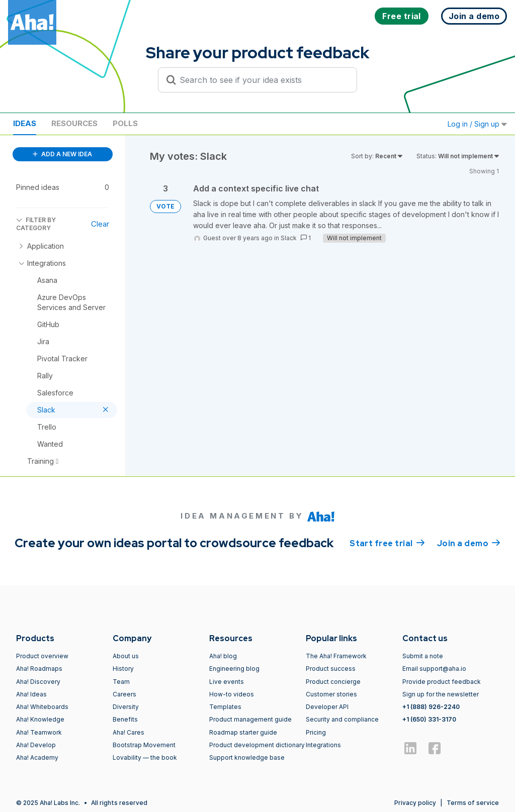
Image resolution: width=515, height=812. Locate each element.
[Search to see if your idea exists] (262, 80)
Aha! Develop (36, 745)
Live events (227, 682)
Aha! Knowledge (40, 719)
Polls (125, 123)
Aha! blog (223, 656)
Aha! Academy (37, 757)
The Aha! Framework (336, 656)
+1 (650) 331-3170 (429, 719)
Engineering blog (234, 669)
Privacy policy (415, 803)
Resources (74, 123)
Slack (289, 238)
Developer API (327, 707)
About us (126, 656)
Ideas (25, 123)
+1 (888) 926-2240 (431, 707)
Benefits (125, 719)
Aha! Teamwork (39, 732)
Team (121, 682)
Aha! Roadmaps (39, 669)
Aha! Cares (128, 732)
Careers (124, 694)
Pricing (316, 732)
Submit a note (423, 656)
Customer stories (331, 694)
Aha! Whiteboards (42, 707)
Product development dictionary (257, 745)
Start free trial (387, 543)
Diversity (126, 707)
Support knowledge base (247, 757)
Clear (100, 224)
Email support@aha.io (434, 669)
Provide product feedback (442, 682)
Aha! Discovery (38, 682)
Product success (331, 669)
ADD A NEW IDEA (62, 154)
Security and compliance (342, 719)
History (123, 669)
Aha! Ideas (31, 694)
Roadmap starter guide (243, 732)
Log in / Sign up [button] (477, 124)
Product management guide (250, 719)
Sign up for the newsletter (441, 694)
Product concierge (333, 682)
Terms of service (473, 803)
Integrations (323, 745)
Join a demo (469, 543)
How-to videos (232, 694)
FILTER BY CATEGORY (36, 224)
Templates (225, 707)
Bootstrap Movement (144, 745)
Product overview (42, 656)
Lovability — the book (145, 757)
